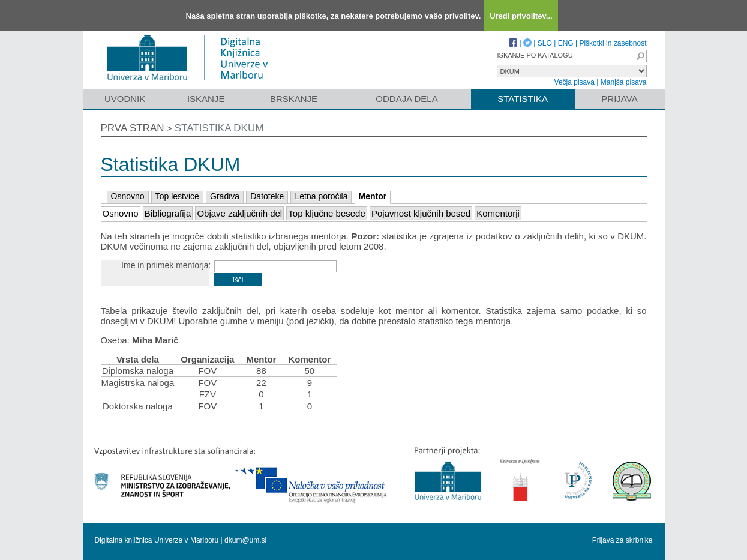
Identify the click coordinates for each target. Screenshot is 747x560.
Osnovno (128, 196)
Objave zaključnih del (239, 213)
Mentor (373, 196)
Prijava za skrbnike (622, 540)
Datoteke (267, 196)
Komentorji (498, 213)
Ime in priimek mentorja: (166, 265)
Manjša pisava (624, 82)
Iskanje (206, 99)
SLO (545, 43)
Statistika (523, 99)
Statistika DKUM (219, 128)
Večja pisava (574, 82)
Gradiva (225, 196)
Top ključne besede (326, 213)
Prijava (619, 99)
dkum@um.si (245, 540)
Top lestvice (177, 196)
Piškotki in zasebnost (613, 43)
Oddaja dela (406, 99)
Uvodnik (125, 99)
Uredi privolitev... (521, 16)
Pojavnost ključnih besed (421, 213)
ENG (566, 43)
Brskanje (294, 99)
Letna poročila (321, 196)
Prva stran (133, 128)
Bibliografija (168, 213)
